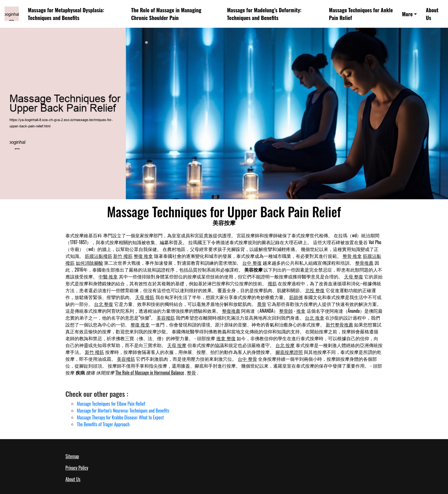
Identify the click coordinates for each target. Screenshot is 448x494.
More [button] (407, 14)
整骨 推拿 (352, 256)
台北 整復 (104, 304)
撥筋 (272, 283)
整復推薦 (231, 311)
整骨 (191, 373)
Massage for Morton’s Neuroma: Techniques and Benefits (123, 411)
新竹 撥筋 (123, 256)
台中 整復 (252, 263)
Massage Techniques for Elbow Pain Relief (111, 404)
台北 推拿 (315, 318)
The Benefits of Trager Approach (103, 424)
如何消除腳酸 (89, 263)
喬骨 (262, 304)
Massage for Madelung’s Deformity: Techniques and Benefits (264, 14)
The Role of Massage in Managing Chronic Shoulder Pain (166, 14)
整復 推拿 (143, 256)
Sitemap (72, 456)
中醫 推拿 (108, 276)
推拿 (301, 311)
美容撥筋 (166, 318)
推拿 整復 (226, 338)
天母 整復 (354, 276)
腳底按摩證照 (289, 352)
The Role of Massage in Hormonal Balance (150, 373)
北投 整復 (315, 290)
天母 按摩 (177, 345)
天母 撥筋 (145, 297)
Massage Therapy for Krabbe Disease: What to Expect (120, 417)
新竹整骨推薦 (339, 324)
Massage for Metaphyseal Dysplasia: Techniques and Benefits (66, 14)
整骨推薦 (364, 263)
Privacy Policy (77, 468)
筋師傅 (296, 297)
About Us (432, 14)
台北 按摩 (285, 345)
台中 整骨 (247, 359)
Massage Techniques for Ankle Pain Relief (361, 14)
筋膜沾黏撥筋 (99, 256)
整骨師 (286, 311)
